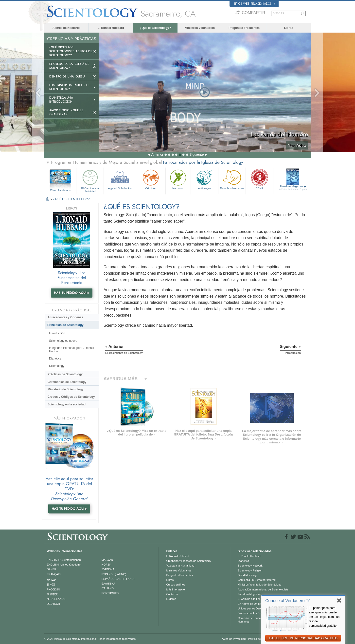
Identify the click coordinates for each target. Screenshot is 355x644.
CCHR (259, 179)
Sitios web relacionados (254, 4)
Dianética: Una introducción (61, 100)
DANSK (52, 569)
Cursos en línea (176, 585)
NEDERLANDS (56, 599)
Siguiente (196, 154)
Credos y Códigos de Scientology (71, 397)
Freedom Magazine (293, 188)
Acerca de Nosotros (66, 28)
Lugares (171, 599)
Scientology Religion (250, 570)
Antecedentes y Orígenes (65, 317)
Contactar (172, 594)
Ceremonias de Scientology (67, 382)
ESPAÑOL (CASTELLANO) (118, 579)
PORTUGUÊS (110, 593)
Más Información (176, 589)
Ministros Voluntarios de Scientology (259, 585)
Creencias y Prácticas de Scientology (189, 561)
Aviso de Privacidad (234, 639)
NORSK (106, 565)
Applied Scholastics (120, 179)
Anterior (157, 154)
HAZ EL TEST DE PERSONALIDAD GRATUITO (303, 638)
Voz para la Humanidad (180, 566)
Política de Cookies (260, 639)
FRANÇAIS (54, 574)
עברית (51, 579)
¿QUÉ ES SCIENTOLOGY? (71, 199)
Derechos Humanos (232, 179)
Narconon (178, 179)
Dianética (55, 359)
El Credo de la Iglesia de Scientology (69, 66)
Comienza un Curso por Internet (257, 580)
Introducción (57, 333)
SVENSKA (108, 569)
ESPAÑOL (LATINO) (114, 574)
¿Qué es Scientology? (155, 28)
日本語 (51, 585)
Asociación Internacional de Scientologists (263, 589)
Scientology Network (250, 566)
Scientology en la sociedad (67, 404)
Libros (289, 28)
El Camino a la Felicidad (90, 180)
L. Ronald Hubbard (111, 28)
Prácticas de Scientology (65, 374)
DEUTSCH (53, 604)
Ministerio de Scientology (65, 389)
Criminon (151, 179)
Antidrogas (204, 179)
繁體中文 (52, 594)
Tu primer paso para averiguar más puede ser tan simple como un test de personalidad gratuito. (324, 617)
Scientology (57, 366)
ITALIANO (108, 588)
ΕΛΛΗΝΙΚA (108, 584)
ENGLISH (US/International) (64, 560)
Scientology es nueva (63, 341)
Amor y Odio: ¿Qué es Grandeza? (66, 112)
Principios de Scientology (65, 325)
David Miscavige (248, 575)
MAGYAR (107, 560)
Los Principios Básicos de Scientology (70, 87)
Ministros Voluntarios (200, 28)
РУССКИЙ (53, 589)
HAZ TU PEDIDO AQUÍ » (71, 293)
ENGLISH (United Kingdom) (64, 565)
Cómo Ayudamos (60, 190)
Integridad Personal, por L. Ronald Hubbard (72, 350)
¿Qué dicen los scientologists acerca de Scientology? (71, 51)
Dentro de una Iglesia (67, 76)
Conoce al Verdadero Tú (288, 601)
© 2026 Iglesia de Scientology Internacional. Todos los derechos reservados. (90, 639)
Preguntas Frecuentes (244, 28)
